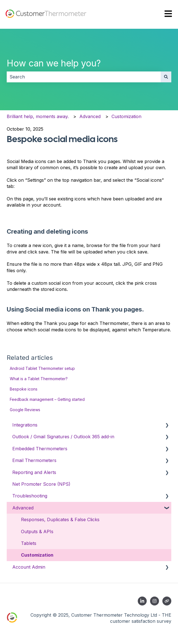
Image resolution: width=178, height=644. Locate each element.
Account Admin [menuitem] (29, 567)
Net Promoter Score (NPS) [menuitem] (41, 484)
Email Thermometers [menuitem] (34, 460)
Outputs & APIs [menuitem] (37, 532)
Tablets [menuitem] (29, 543)
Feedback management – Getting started (47, 399)
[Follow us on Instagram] (155, 601)
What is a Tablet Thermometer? (39, 379)
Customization (126, 116)
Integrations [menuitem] (25, 425)
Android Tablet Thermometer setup (42, 368)
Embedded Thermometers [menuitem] (40, 449)
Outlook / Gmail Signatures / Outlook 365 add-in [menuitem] (63, 437)
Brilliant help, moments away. (38, 116)
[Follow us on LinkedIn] (142, 601)
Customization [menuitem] (37, 555)
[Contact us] (167, 601)
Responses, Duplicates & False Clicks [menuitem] (60, 519)
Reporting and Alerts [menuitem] (34, 472)
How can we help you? (54, 63)
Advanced (90, 116)
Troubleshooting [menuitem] (30, 496)
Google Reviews (25, 410)
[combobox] (84, 77)
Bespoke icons (24, 389)
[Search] (166, 77)
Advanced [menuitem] (23, 508)
